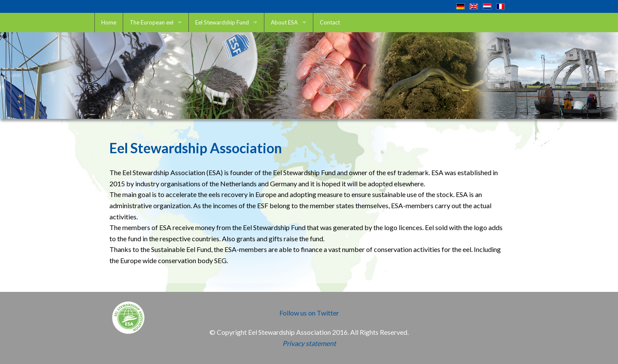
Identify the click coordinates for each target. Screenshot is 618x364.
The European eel (151, 22)
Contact (330, 22)
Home (109, 22)
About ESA (284, 22)
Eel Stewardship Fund (222, 22)
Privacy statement (309, 343)
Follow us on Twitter (309, 313)
